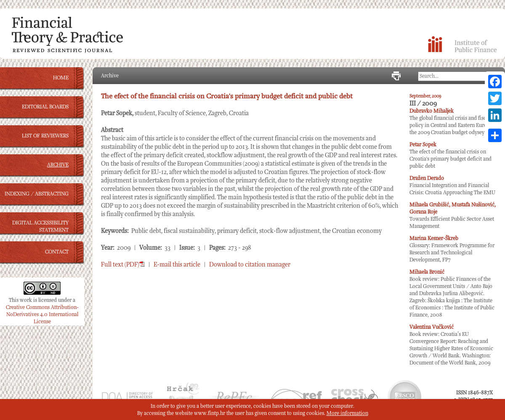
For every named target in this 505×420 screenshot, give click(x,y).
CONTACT (57, 252)
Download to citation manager (250, 265)
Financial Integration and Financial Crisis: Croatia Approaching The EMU (452, 186)
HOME (61, 78)
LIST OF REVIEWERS (45, 136)
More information (347, 413)
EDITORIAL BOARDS (45, 107)
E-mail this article (177, 265)
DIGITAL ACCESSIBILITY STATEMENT (40, 227)
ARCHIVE (58, 165)
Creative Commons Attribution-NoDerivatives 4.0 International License (42, 315)
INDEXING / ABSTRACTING (37, 194)
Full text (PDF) (123, 265)
